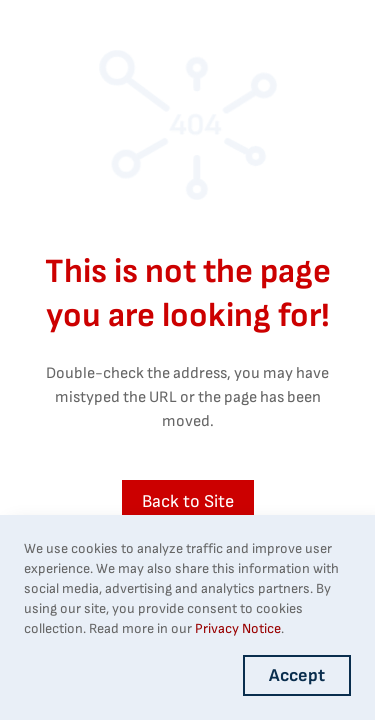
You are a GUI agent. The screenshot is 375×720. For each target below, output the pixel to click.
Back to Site (188, 501)
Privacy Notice (238, 628)
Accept (297, 675)
